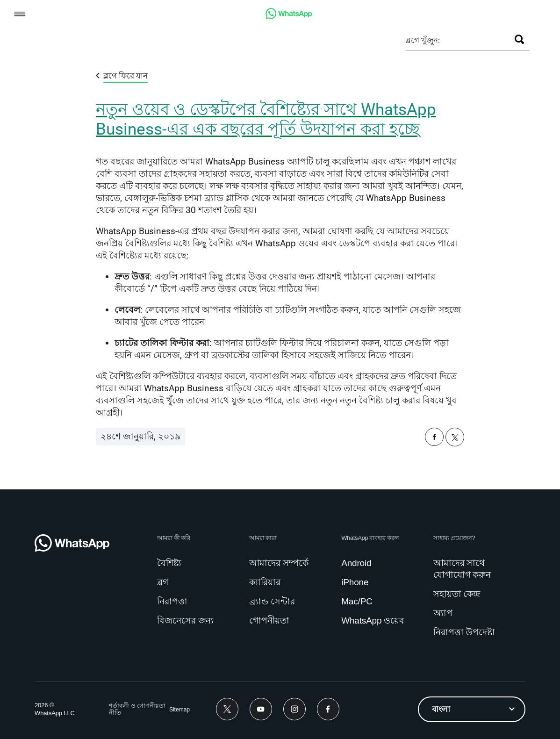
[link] (289, 17)
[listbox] (472, 709)
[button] (20, 15)
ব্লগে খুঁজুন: (423, 40)
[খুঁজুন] (519, 39)
